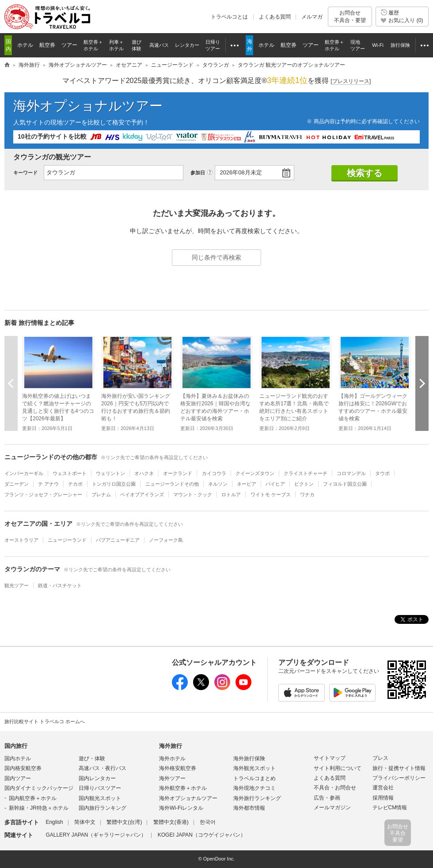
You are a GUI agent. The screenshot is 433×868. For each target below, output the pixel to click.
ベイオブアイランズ (142, 494)
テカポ (75, 484)
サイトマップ (330, 758)
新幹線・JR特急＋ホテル (39, 808)
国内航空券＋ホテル (33, 798)
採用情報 (383, 798)
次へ (422, 383)
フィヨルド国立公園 (345, 484)
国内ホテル (18, 759)
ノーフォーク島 (166, 540)
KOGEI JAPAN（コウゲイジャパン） (202, 835)
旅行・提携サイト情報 (399, 768)
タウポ (382, 473)
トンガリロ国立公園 (114, 484)
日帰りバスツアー (100, 788)
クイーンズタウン (255, 473)
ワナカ (307, 494)
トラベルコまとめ (254, 778)
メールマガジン (332, 808)
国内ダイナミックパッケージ (39, 788)
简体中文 (85, 822)
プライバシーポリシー (399, 778)
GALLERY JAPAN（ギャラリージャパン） (96, 835)
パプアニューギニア (118, 540)
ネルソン (218, 484)
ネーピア (247, 484)
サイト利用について (338, 768)
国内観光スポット (100, 798)
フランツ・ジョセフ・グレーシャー (43, 494)
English (54, 822)
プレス (380, 758)
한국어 (208, 822)
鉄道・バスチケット (60, 585)
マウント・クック (193, 494)
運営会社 (383, 788)
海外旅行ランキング (257, 798)
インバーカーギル (24, 473)
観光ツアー (17, 585)
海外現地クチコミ (254, 788)
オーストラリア (21, 540)
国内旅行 (16, 746)
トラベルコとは (229, 17)
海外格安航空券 (178, 768)
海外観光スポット (254, 768)
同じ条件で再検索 (216, 257)
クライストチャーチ (306, 473)
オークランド (178, 473)
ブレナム (101, 494)
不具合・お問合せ (335, 788)
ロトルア (231, 494)
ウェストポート (70, 473)
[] (351, 81)
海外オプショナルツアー (88, 106)
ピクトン (304, 484)
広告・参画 (327, 798)
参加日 (198, 173)
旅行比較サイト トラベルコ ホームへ (45, 721)
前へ (11, 383)
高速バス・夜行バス (103, 768)
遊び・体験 (92, 759)
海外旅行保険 (249, 759)
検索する (365, 173)
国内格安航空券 (23, 768)
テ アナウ (48, 484)
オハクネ (144, 473)
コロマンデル (351, 473)
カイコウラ (214, 473)
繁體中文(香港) (171, 822)
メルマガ (312, 17)
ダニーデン (17, 484)
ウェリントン (110, 473)
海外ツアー (172, 778)
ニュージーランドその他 (172, 484)
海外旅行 (171, 746)
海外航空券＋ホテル (183, 788)
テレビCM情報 (390, 808)
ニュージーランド (67, 540)
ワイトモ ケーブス (271, 494)
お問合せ (350, 17)
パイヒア (275, 484)
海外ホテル (172, 759)
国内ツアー (18, 778)
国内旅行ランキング (103, 808)
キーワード (25, 173)
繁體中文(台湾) (124, 822)
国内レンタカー (97, 778)
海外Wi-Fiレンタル (181, 808)
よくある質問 (275, 17)
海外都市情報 (249, 808)
